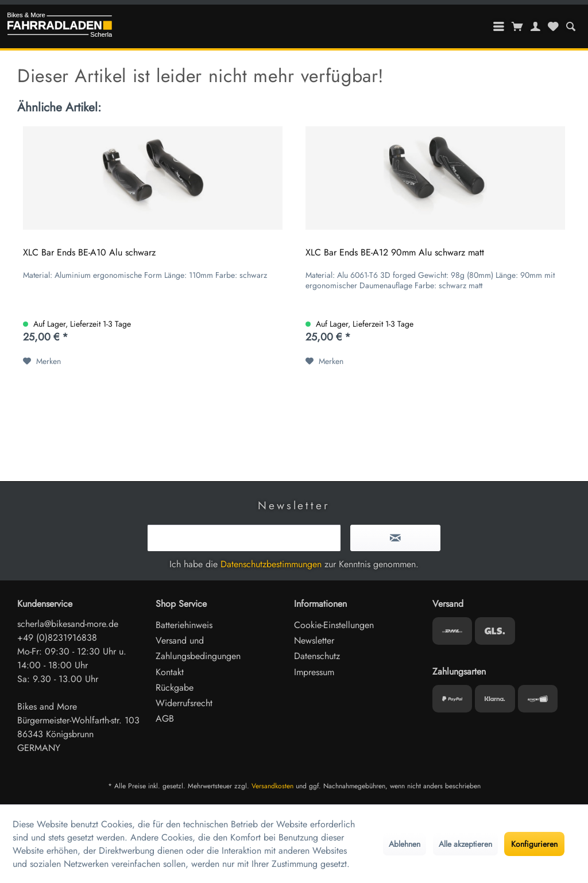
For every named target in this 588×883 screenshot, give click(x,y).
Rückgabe (175, 688)
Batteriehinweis (184, 625)
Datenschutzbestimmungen (271, 564)
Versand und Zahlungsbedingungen (198, 648)
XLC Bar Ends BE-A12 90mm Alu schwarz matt (395, 253)
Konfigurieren (534, 844)
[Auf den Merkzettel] (42, 361)
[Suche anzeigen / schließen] (570, 26)
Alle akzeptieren (465, 844)
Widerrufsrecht (184, 703)
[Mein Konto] (536, 26)
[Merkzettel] (553, 26)
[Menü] (499, 26)
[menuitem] (570, 26)
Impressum (314, 672)
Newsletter (314, 640)
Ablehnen (405, 844)
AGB (165, 719)
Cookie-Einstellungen (334, 625)
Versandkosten (272, 786)
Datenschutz (317, 656)
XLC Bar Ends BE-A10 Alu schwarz (89, 253)
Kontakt (170, 672)
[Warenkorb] (518, 26)
